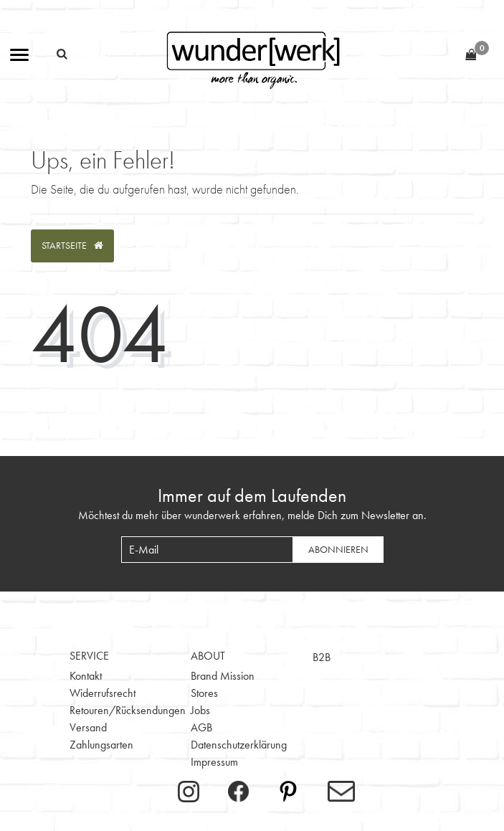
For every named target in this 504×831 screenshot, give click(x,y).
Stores (204, 693)
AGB (201, 727)
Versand (88, 727)
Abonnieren (338, 549)
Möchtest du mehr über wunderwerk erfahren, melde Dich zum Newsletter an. (252, 515)
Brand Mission (223, 676)
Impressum (214, 762)
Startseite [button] (72, 245)
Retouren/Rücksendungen (128, 710)
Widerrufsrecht (103, 693)
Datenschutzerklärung (239, 745)
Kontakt (86, 676)
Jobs (200, 710)
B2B (322, 657)
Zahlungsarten (101, 745)
